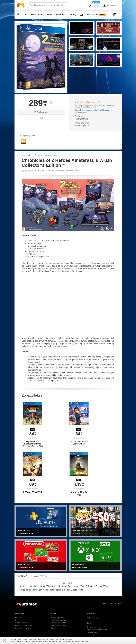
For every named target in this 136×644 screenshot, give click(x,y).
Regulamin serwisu (23, 628)
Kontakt (18, 618)
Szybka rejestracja (94, 627)
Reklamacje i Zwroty (59, 625)
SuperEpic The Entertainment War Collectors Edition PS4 (33, 444)
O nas (18, 620)
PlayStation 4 (28, 155)
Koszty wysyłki (57, 618)
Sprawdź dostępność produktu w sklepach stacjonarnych (92, 111)
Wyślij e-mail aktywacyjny (97, 630)
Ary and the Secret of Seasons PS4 (79, 443)
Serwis (54, 628)
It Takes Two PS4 (33, 492)
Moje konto (110, 6)
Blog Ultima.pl (92, 618)
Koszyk (94, 6)
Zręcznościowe (50, 155)
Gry (39, 155)
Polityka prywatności (24, 625)
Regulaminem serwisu (64, 639)
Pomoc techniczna (58, 623)
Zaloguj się (68, 583)
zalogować (34, 590)
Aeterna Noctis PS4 (79, 494)
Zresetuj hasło (92, 632)
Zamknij (4, 640)
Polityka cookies (22, 623)
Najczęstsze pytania (59, 620)
